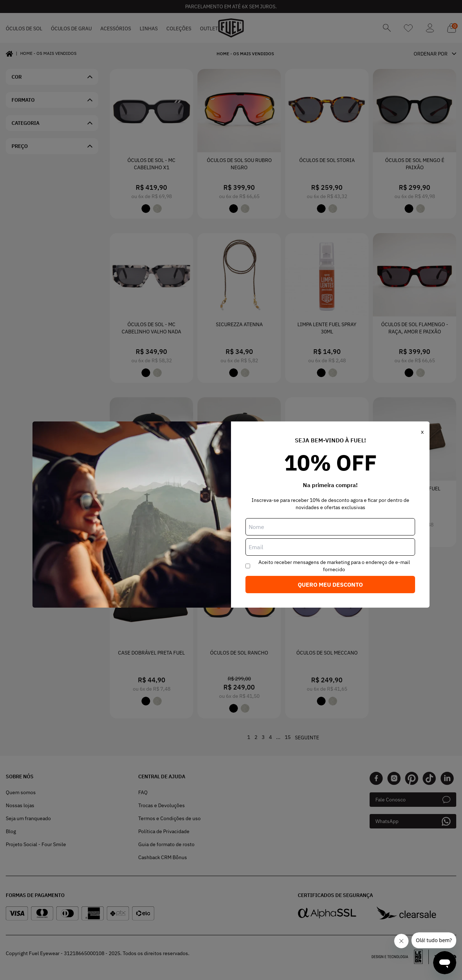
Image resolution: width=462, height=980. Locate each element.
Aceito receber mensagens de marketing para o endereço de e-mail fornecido (334, 566)
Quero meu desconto (330, 585)
